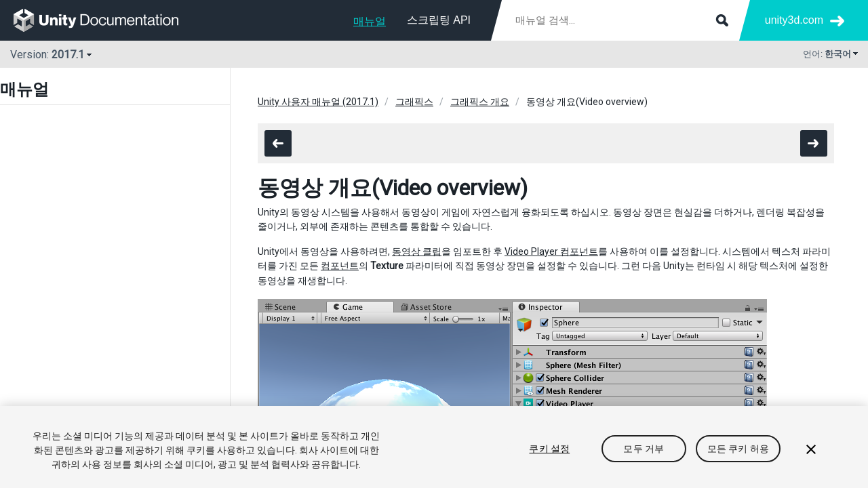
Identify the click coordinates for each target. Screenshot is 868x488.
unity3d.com (794, 20)
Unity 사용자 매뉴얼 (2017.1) (318, 102)
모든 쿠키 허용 (738, 449)
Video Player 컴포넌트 (551, 251)
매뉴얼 (370, 21)
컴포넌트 (340, 266)
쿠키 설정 (549, 449)
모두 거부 (644, 449)
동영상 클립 (417, 251)
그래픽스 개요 (480, 102)
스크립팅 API (439, 20)
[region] (434, 447)
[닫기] (811, 449)
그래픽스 (414, 102)
